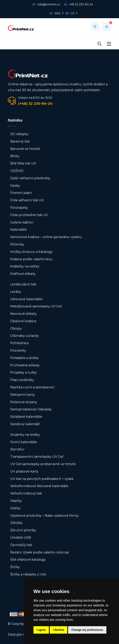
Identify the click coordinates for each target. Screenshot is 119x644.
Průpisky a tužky (24, 372)
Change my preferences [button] (87, 630)
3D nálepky (19, 134)
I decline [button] (58, 630)
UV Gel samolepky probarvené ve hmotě (43, 464)
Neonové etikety (23, 314)
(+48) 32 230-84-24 (35, 104)
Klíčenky (17, 244)
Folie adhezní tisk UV (27, 200)
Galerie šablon (22, 222)
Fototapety (19, 208)
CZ (70, 13)
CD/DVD (17, 171)
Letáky (16, 292)
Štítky (15, 567)
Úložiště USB (21, 538)
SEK (55, 13)
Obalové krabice (23, 321)
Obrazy (16, 328)
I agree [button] (41, 630)
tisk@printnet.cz (46, 4)
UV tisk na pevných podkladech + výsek (42, 479)
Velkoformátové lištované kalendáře (39, 486)
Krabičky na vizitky (25, 266)
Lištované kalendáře (26, 299)
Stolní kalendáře (24, 442)
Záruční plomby (23, 530)
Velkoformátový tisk (26, 493)
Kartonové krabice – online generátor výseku (46, 237)
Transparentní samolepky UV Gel (37, 457)
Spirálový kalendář (25, 424)
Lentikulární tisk (23, 284)
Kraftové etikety (23, 274)
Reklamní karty (23, 395)
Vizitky (15, 508)
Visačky (16, 501)
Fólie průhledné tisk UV (29, 215)
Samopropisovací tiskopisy (31, 409)
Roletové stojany (24, 402)
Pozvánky (18, 350)
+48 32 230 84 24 (78, 4)
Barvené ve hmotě (25, 149)
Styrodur (17, 449)
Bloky (15, 156)
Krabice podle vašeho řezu (31, 259)
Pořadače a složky (24, 358)
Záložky (16, 523)
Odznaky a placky (25, 336)
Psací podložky (22, 380)
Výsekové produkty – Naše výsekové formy (44, 516)
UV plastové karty (24, 471)
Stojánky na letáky (25, 435)
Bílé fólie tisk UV (23, 163)
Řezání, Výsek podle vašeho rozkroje (40, 552)
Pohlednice (19, 343)
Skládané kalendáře (26, 417)
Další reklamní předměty (30, 178)
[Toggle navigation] (109, 44)
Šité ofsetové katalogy (28, 560)
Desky (15, 186)
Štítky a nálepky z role (28, 574)
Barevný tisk (20, 141)
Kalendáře (18, 230)
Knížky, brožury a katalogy (31, 252)
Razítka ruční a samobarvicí (32, 387)
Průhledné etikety (25, 365)
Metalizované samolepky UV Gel (36, 306)
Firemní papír (21, 193)
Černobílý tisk (21, 545)
